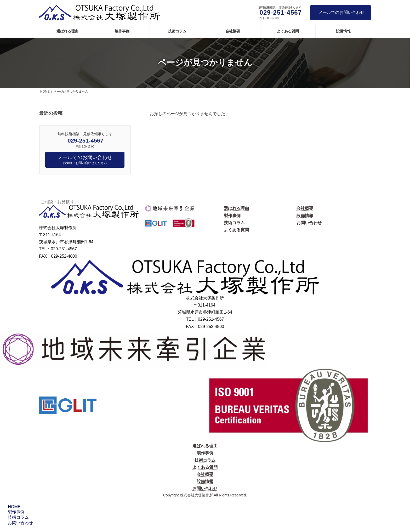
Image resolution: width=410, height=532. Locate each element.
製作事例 (232, 216)
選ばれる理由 (236, 208)
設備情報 (305, 216)
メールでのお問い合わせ (341, 12)
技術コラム (234, 223)
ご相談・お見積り (57, 202)
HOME (13, 507)
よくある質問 (236, 230)
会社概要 (305, 208)
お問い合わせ (309, 223)
